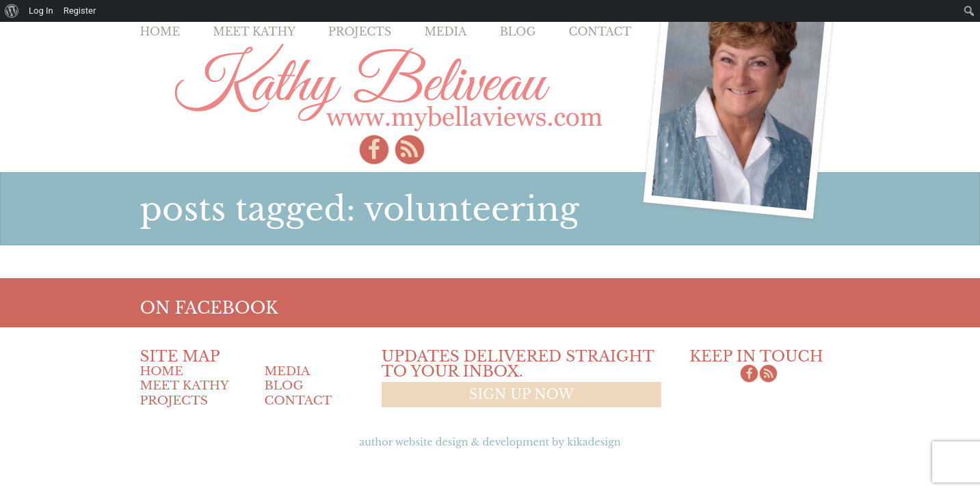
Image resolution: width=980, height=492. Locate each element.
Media (445, 31)
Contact (600, 31)
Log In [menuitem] (41, 11)
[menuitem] (12, 11)
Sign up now (521, 394)
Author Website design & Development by (490, 442)
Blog (518, 31)
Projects (360, 31)
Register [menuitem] (80, 11)
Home (160, 31)
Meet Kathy (254, 31)
